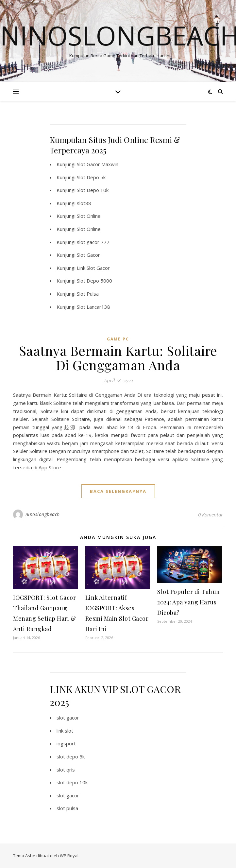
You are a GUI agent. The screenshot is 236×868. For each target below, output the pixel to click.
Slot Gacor (88, 255)
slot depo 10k (72, 782)
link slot (65, 731)
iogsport (66, 743)
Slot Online (89, 216)
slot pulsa (67, 808)
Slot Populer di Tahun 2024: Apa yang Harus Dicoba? (189, 602)
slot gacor (68, 718)
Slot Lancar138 (93, 307)
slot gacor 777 (93, 242)
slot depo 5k (71, 756)
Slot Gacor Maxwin (98, 164)
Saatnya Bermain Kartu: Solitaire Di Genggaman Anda (118, 358)
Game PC (118, 339)
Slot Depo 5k (91, 177)
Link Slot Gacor (93, 268)
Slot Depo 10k (93, 190)
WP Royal (69, 856)
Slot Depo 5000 (94, 281)
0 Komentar (211, 514)
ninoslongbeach (43, 514)
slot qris (66, 770)
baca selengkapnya (118, 491)
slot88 (84, 203)
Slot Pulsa (88, 294)
